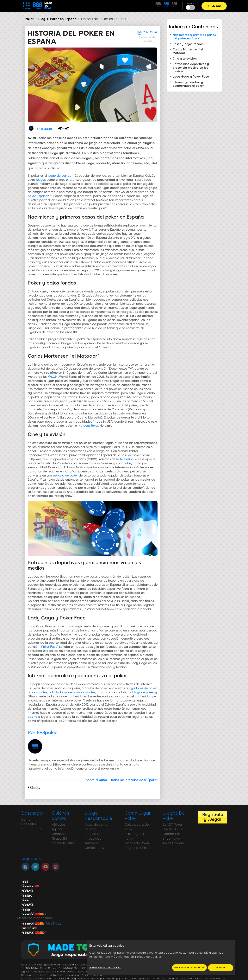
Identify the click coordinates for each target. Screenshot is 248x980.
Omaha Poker (173, 834)
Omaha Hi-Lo (173, 829)
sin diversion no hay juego (41, 923)
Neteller (27, 890)
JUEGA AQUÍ (214, 6)
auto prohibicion (34, 932)
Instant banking (34, 913)
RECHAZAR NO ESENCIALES (189, 968)
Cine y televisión (185, 59)
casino (32, 717)
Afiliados (59, 825)
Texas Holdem (173, 843)
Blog (42, 19)
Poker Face (49, 647)
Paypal (27, 895)
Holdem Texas (89, 426)
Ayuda (57, 829)
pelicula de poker (65, 476)
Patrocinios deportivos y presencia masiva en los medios (191, 68)
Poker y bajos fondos (188, 44)
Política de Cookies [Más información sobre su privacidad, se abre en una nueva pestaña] (148, 957)
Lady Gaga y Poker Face (191, 77)
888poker (46, 129)
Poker (29, 19)
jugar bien (29, 927)
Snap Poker (171, 839)
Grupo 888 (60, 839)
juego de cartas (59, 176)
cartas (77, 208)
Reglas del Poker (138, 848)
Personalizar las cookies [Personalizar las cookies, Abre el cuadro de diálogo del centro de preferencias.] (105, 968)
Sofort (26, 909)
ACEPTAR (221, 968)
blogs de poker (143, 692)
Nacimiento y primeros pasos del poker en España (194, 37)
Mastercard (30, 885)
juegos (41, 180)
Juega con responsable (35, 918)
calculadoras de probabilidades (72, 692)
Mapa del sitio (63, 843)
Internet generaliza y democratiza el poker (188, 84)
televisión (127, 459)
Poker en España (63, 19)
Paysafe (28, 904)
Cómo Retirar (32, 829)
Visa (25, 881)
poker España (37, 196)
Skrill (25, 899)
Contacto (59, 834)
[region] (161, 958)
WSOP (52, 377)
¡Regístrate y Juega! (212, 817)
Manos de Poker (137, 843)
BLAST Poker (172, 825)
